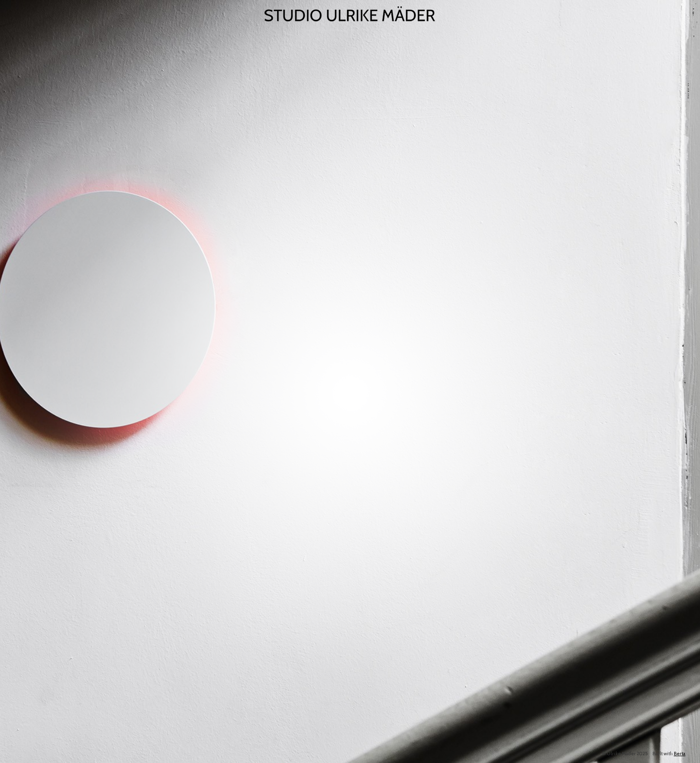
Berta (680, 754)
